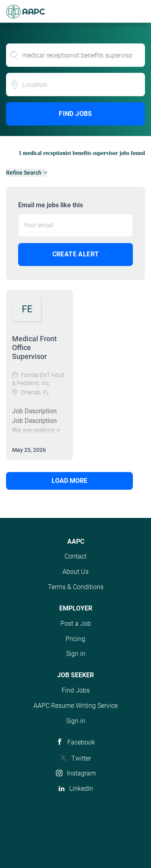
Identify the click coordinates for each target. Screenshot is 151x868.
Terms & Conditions (76, 587)
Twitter (81, 758)
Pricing (75, 639)
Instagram (81, 773)
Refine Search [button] (24, 173)
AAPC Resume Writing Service (75, 706)
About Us (75, 572)
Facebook (81, 742)
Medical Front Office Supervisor (34, 347)
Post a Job (76, 624)
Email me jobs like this (51, 205)
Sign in (76, 654)
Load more (69, 481)
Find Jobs (75, 114)
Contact (75, 556)
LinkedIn (81, 789)
